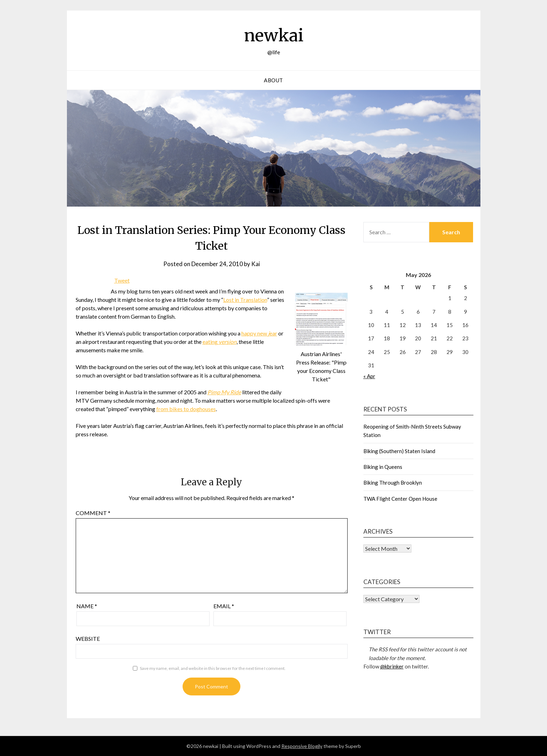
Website (88, 639)
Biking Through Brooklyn (393, 483)
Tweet (122, 280)
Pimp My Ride (224, 392)
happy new (255, 333)
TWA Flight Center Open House (400, 499)
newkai (274, 35)
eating (211, 342)
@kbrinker (392, 666)
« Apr (369, 376)
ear (273, 333)
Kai (256, 264)
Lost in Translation (245, 300)
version (228, 342)
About (273, 80)
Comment (93, 513)
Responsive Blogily (302, 746)
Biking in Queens (383, 467)
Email (224, 606)
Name (87, 606)
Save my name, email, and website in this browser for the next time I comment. (213, 668)
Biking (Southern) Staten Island (399, 451)
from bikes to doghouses (186, 409)
